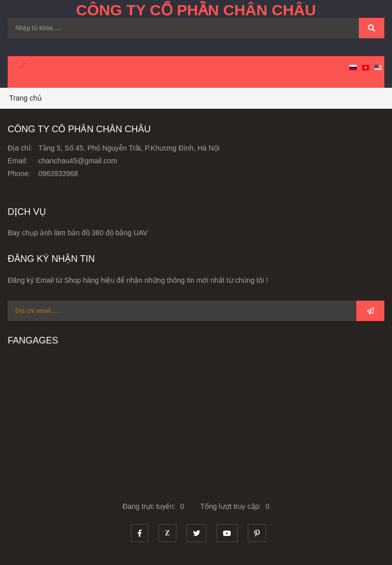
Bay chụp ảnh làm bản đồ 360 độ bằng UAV (78, 233)
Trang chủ (26, 98)
